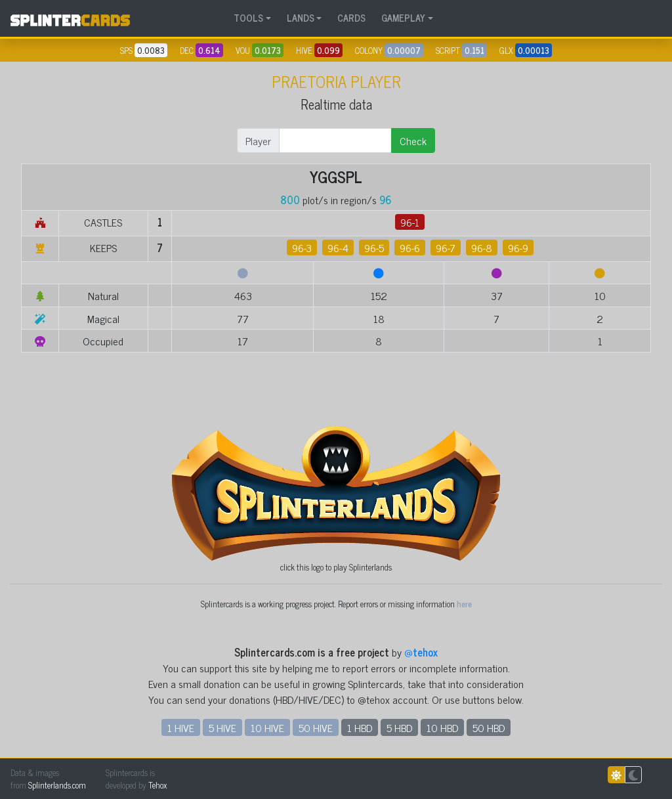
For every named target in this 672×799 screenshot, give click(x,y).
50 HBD (489, 727)
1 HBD (360, 727)
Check (413, 140)
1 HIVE (181, 727)
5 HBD (399, 727)
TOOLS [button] (248, 18)
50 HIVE (316, 727)
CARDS (351, 18)
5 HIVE (222, 727)
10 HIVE (267, 727)
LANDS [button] (301, 18)
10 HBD (442, 727)
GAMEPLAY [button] (403, 18)
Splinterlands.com (57, 785)
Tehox (157, 785)
